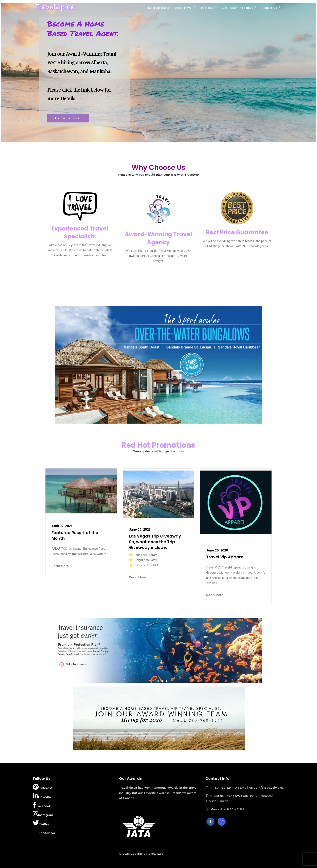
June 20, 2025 (140, 530)
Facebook (42, 805)
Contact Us (269, 8)
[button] (85, 72)
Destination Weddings (238, 8)
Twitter (41, 823)
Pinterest (42, 787)
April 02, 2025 (62, 526)
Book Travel (184, 8)
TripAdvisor (44, 832)
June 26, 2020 (217, 550)
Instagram (43, 814)
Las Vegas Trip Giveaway (155, 536)
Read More (60, 566)
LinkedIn (42, 796)
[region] (158, 73)
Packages (207, 8)
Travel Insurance (158, 8)
